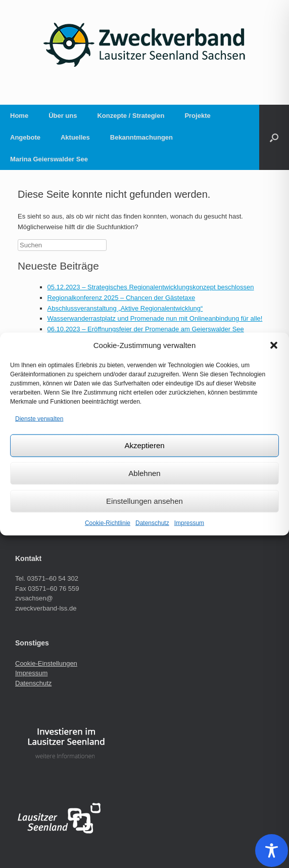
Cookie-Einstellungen (46, 663)
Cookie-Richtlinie (108, 523)
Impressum (189, 523)
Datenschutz (152, 523)
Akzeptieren (144, 445)
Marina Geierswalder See (49, 159)
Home (19, 116)
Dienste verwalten (39, 419)
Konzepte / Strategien (131, 116)
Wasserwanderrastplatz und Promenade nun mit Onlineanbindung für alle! (155, 318)
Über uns (63, 116)
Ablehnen (144, 473)
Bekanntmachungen (141, 137)
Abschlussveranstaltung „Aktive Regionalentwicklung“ (125, 308)
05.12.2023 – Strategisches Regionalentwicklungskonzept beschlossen (151, 287)
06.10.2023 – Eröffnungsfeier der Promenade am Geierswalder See (146, 329)
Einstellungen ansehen (144, 501)
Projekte (197, 116)
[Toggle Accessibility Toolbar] (272, 851)
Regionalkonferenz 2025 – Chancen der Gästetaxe (122, 298)
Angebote (25, 137)
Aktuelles (75, 137)
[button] (274, 345)
